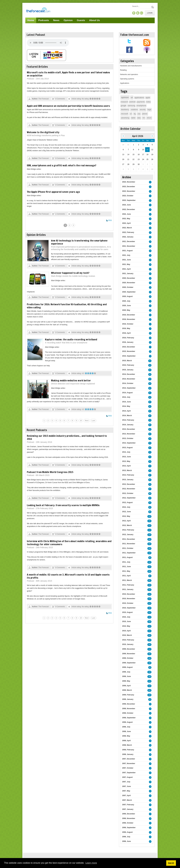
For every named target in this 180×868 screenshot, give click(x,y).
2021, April (126, 269)
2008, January (128, 754)
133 (149, 516)
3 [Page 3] (73, 225)
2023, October (128, 196)
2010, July (126, 617)
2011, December (129, 539)
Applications (125, 83)
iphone (145, 114)
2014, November (129, 379)
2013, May (126, 461)
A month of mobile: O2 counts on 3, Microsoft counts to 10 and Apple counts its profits (68, 576)
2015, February (128, 365)
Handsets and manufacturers (131, 66)
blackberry (125, 110)
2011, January (128, 589)
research (124, 102)
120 (149, 567)
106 (149, 539)
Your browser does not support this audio (48, 43)
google (124, 106)
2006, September (129, 828)
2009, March (127, 690)
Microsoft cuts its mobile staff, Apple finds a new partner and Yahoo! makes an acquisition (68, 74)
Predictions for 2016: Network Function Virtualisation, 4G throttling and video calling (67, 306)
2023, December (129, 187)
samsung (131, 106)
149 (149, 658)
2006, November (129, 818)
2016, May (126, 328)
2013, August (127, 448)
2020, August (127, 296)
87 (150, 489)
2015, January (128, 370)
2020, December (129, 278)
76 (150, 443)
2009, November (129, 654)
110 (149, 526)
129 (149, 535)
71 (150, 439)
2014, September (129, 388)
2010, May (126, 626)
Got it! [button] (171, 863)
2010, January (128, 644)
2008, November (129, 709)
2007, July (126, 782)
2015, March (127, 361)
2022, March (127, 228)
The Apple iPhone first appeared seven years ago (53, 192)
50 (150, 402)
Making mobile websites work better (71, 380)
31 (150, 393)
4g (135, 114)
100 (149, 521)
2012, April (126, 521)
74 (150, 466)
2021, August (127, 251)
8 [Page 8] (72, 421)
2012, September (129, 498)
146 (149, 654)
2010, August (127, 612)
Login (150, 13)
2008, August (127, 722)
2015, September (129, 356)
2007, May (126, 791)
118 (149, 594)
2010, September (129, 608)
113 (149, 530)
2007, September (129, 773)
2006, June (126, 841)
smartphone (141, 106)
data (139, 118)
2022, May (126, 219)
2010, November (129, 599)
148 (149, 663)
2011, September (129, 553)
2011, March (127, 580)
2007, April (126, 796)
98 (150, 494)
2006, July (126, 837)
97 (150, 475)
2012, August (127, 502)
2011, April (126, 576)
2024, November (129, 182)
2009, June (126, 676)
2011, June (126, 567)
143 (149, 645)
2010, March (127, 635)
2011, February (128, 585)
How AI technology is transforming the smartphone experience (79, 242)
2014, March (127, 416)
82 (150, 576)
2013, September (129, 443)
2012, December (129, 484)
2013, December (129, 429)
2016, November (129, 319)
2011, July (126, 562)
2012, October (128, 493)
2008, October (128, 713)
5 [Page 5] (60, 421)
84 (150, 425)
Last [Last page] (93, 421)
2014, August (127, 393)
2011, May (126, 571)
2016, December (129, 315)
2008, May (126, 736)
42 (150, 388)
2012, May (126, 516)
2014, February (128, 420)
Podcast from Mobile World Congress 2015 (50, 472)
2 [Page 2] (69, 225)
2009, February (128, 695)
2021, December (129, 241)
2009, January (128, 699)
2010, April (126, 631)
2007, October (128, 768)
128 (149, 622)
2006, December (129, 814)
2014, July (126, 397)
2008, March (127, 745)
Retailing (123, 70)
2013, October (128, 438)
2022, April (126, 223)
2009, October (128, 658)
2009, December (129, 649)
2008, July (126, 727)
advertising (125, 118)
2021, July (126, 255)
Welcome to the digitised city (43, 132)
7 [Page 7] (68, 421)
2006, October (128, 823)
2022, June (126, 214)
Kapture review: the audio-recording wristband (71, 339)
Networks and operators (129, 74)
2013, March (127, 470)
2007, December (129, 759)
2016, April (126, 333)
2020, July (126, 301)
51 (150, 406)
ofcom (149, 118)
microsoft (125, 114)
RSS (110, 220)
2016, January (128, 342)
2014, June (126, 402)
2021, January (128, 274)
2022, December (129, 209)
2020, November (129, 283)
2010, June (126, 621)
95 (150, 480)
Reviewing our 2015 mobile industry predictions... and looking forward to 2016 (67, 437)
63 (150, 416)
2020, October (128, 287)
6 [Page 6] (64, 421)
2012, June (126, 512)
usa (139, 114)
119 (149, 553)
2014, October (128, 383)
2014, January (128, 425)
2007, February (128, 805)
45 (150, 379)
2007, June (126, 786)
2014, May (126, 406)
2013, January (128, 480)
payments (141, 102)
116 (149, 590)
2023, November (129, 191)
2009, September (129, 663)
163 (149, 690)
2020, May (126, 310)
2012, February (128, 530)
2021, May (126, 264)
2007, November (129, 763)
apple (148, 98)
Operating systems (127, 79)
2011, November (129, 544)
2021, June (126, 260)
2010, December (129, 594)
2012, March (127, 525)
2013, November (129, 434)
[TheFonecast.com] (38, 10)
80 (150, 512)
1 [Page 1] (65, 225)
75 (150, 452)
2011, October (128, 548)
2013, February (128, 475)
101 (149, 581)
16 (150, 361)
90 (150, 558)
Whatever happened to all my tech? (70, 273)
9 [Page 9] (76, 421)
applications (139, 98)
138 (149, 585)
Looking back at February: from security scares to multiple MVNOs (63, 505)
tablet (133, 118)
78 (150, 420)
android (132, 102)
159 (149, 672)
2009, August (127, 667)
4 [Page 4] (56, 421)
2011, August (127, 557)
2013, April (126, 466)
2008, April (126, 741)
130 (149, 548)
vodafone (134, 110)
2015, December (129, 347)
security (143, 110)
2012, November (129, 489)
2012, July (126, 507)
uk (132, 97)
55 (150, 411)
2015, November (129, 351)
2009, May (126, 681)
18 (150, 365)
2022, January (128, 237)
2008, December (129, 704)
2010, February (128, 640)
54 (150, 384)
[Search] (141, 6)
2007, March (127, 800)
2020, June (126, 306)
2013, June (126, 457)
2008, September (129, 718)
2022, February (128, 232)
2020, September (129, 292)
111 (149, 613)
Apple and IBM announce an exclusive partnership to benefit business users (68, 106)
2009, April (126, 686)
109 (149, 544)
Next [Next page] (87, 421)
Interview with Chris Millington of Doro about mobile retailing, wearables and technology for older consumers (69, 543)
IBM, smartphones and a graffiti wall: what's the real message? (62, 165)
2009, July (126, 672)
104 (149, 635)
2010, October (128, 603)
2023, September (129, 200)
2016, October (128, 324)
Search (153, 7)
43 (150, 397)
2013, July (126, 452)
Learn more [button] (91, 863)
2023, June (126, 205)
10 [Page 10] (81, 421)
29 (150, 699)
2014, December (129, 374)
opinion (125, 97)
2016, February (128, 338)
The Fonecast (44, 99)
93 (150, 667)
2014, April (126, 411)
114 (149, 626)
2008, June (126, 731)
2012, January (128, 535)
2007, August (127, 777)
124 (149, 562)
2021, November (129, 246)
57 (150, 448)
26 (150, 370)
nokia (148, 102)
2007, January (128, 809)
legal (149, 110)
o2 (131, 114)
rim (144, 118)
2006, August (127, 832)
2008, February (128, 750)
